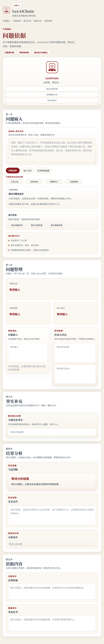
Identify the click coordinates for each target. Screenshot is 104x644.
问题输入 (7, 21)
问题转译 (17, 21)
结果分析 (38, 21)
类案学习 (54, 182)
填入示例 (27, 171)
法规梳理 (74, 182)
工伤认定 (14, 182)
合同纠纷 (34, 182)
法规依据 (48, 21)
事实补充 (27, 21)
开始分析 (13, 171)
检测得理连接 (43, 171)
